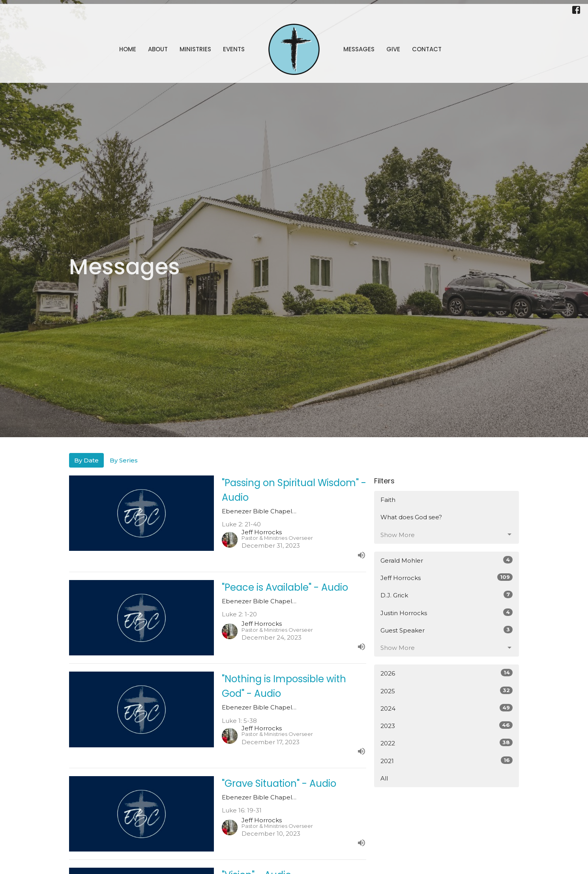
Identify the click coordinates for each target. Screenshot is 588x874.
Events (234, 49)
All (384, 778)
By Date (86, 460)
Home (128, 49)
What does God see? (411, 517)
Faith (388, 500)
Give (393, 49)
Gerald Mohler (447, 560)
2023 (447, 725)
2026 (447, 673)
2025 (447, 691)
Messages (359, 49)
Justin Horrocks (447, 613)
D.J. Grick (447, 595)
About (158, 49)
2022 (447, 743)
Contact (427, 49)
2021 (447, 761)
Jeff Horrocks (447, 577)
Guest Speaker (447, 630)
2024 (447, 708)
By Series (124, 460)
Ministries (195, 49)
